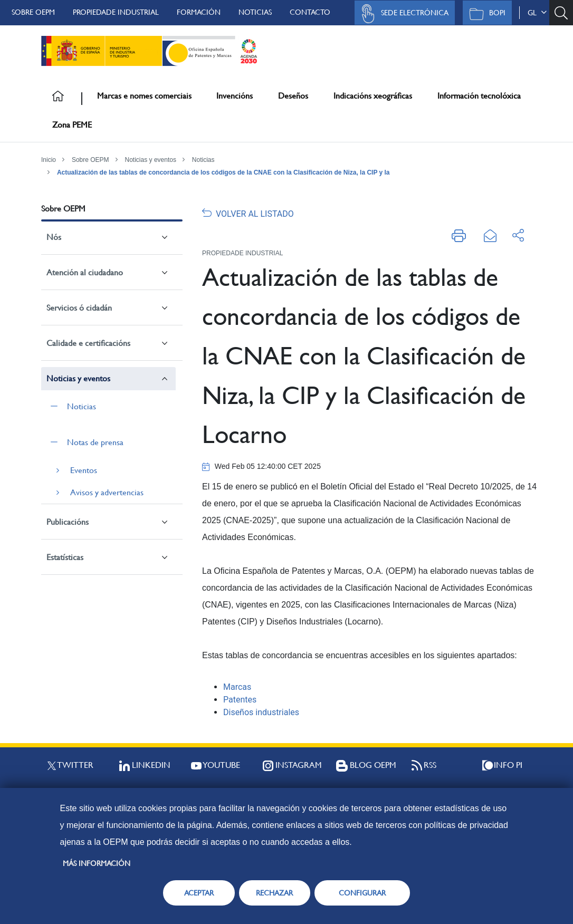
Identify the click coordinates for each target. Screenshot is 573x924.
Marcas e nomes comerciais (144, 96)
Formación (199, 12)
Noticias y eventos (151, 160)
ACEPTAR (199, 893)
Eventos (84, 470)
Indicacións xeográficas (373, 96)
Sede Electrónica (402, 14)
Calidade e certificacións (88, 343)
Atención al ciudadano (85, 272)
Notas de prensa (95, 442)
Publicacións (68, 522)
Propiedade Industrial (116, 12)
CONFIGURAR (362, 893)
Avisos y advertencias (107, 492)
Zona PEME (72, 125)
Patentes (240, 700)
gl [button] (537, 13)
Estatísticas (65, 557)
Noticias (255, 12)
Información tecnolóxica (479, 96)
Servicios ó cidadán (79, 308)
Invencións (235, 96)
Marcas (237, 687)
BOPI (485, 14)
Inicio (49, 160)
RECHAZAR (274, 893)
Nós (54, 237)
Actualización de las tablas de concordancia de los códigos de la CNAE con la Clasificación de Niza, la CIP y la (223, 172)
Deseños (293, 96)
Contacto (310, 12)
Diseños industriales (261, 712)
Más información (97, 863)
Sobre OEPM (33, 12)
